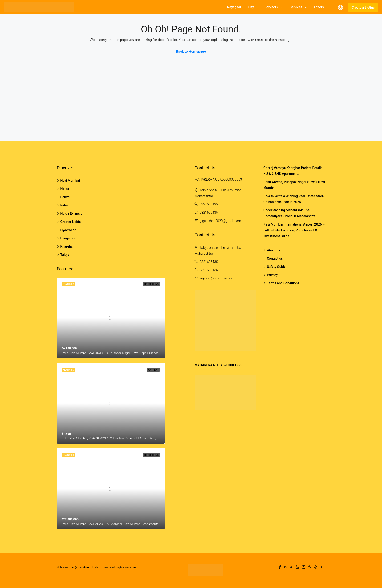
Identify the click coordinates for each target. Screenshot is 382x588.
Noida (65, 189)
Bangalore (68, 238)
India (64, 205)
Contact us (275, 258)
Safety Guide (276, 267)
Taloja (65, 255)
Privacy (272, 275)
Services (296, 7)
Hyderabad (68, 230)
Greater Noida (71, 222)
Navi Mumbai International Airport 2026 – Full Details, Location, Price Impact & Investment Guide (294, 230)
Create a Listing (363, 8)
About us (273, 250)
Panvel (65, 197)
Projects (272, 7)
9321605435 (209, 204)
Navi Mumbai (70, 181)
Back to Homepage (191, 52)
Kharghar (67, 246)
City (251, 7)
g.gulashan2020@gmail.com (220, 221)
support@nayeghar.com (217, 278)
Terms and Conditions (283, 283)
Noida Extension (72, 213)
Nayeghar (234, 7)
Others (319, 7)
